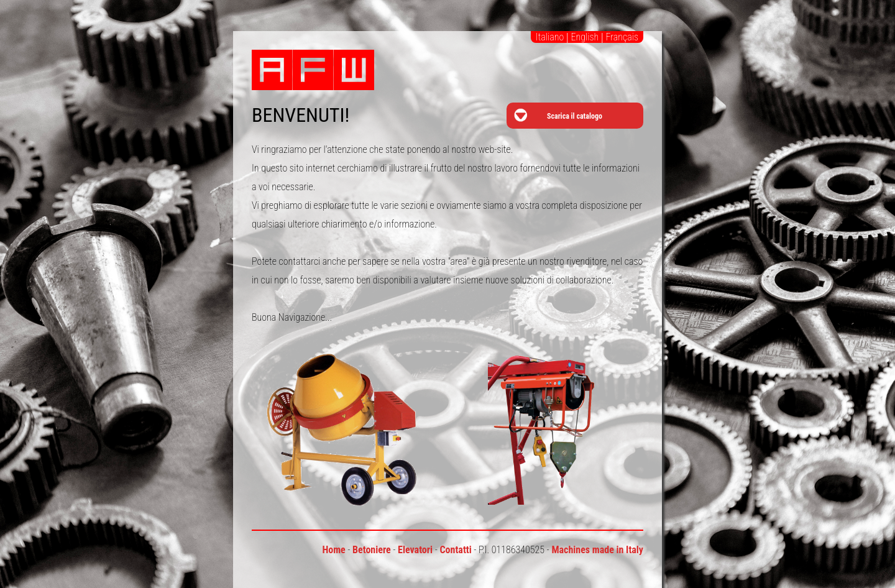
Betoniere (372, 550)
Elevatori (415, 550)
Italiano (550, 37)
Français (622, 37)
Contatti (455, 550)
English (585, 37)
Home (333, 550)
